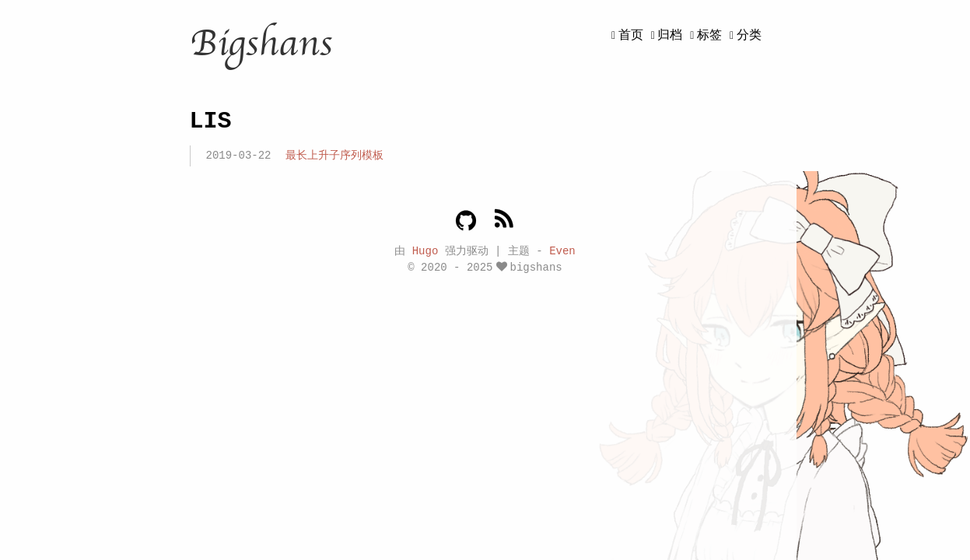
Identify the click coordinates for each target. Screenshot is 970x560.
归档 (670, 36)
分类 (749, 36)
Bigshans (261, 44)
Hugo (425, 250)
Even (562, 250)
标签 (709, 36)
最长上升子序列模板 (334, 156)
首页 (631, 36)
